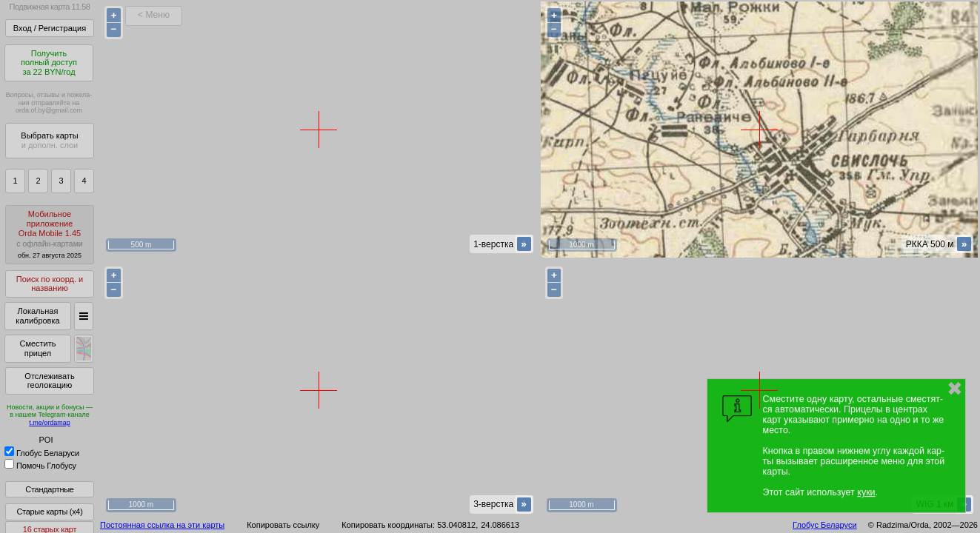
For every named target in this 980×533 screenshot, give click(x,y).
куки (866, 492)
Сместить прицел (37, 348)
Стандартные (49, 489)
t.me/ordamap (50, 423)
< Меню (154, 15)
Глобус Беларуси (42, 453)
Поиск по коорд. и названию (50, 284)
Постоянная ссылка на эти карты (162, 525)
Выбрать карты (49, 140)
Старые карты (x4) (49, 512)
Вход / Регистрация (50, 28)
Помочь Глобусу (40, 466)
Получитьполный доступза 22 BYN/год (49, 63)
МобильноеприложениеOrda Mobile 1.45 (50, 234)
